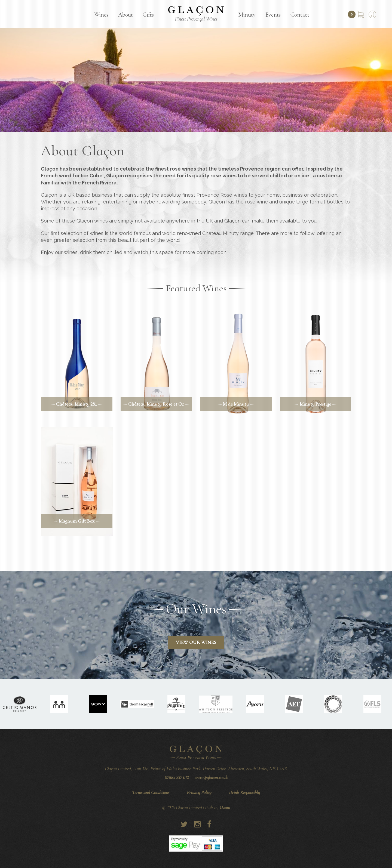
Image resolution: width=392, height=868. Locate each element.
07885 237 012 (177, 777)
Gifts (148, 15)
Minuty (247, 15)
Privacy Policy (199, 792)
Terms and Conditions (151, 792)
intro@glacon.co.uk (211, 777)
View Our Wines (196, 642)
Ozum (225, 807)
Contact (300, 15)
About (125, 15)
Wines (101, 15)
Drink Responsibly (244, 792)
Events (273, 15)
